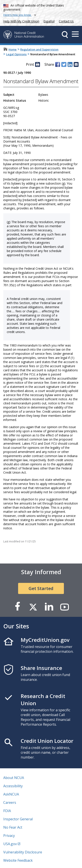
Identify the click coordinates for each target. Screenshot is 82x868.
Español (49, 21)
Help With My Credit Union (20, 21)
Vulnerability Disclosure (23, 852)
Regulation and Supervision (39, 49)
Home (13, 49)
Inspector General (18, 819)
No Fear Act (13, 827)
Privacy (9, 836)
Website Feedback (18, 860)
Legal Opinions (16, 54)
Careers (10, 802)
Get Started (41, 588)
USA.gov (10, 844)
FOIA (7, 811)
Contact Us (66, 21)
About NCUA (14, 778)
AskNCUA (11, 794)
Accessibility (13, 786)
